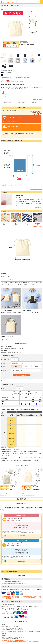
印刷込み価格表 (8, 103)
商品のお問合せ (21, 103)
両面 (26, 367)
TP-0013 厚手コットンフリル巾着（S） (31, 490)
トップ (2, 9)
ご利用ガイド (18, 610)
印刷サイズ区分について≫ (36, 189)
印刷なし (37, 367)
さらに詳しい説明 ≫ (38, 99)
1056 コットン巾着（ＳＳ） (6, 490)
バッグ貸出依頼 (22, 536)
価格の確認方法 (24, 344)
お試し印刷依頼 (22, 561)
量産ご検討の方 (35, 103)
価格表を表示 (23, 375)
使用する (16, 359)
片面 (16, 367)
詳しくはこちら (30, 133)
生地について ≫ (39, 208)
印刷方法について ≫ (38, 226)
